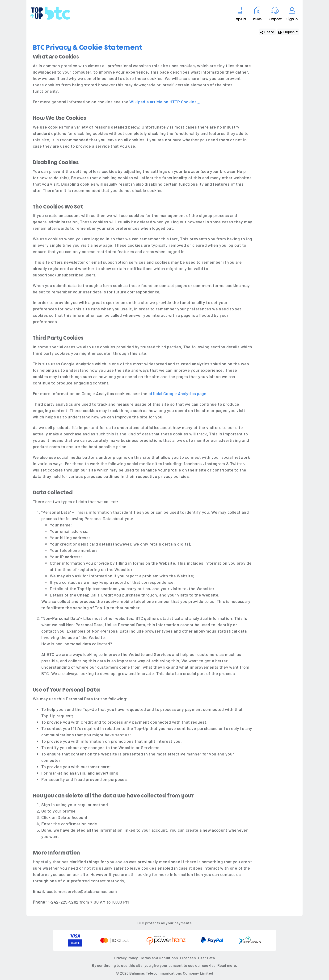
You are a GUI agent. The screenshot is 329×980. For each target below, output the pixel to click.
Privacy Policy (126, 958)
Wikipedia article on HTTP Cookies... (165, 102)
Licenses (188, 958)
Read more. (227, 965)
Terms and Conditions (159, 958)
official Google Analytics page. (178, 393)
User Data (206, 958)
